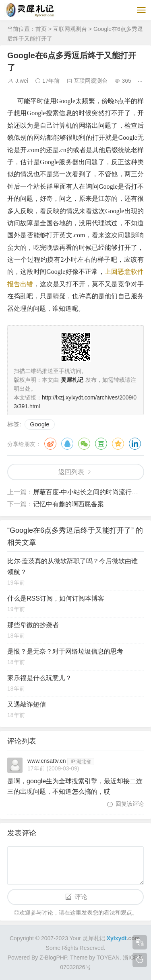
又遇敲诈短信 (27, 704)
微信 (84, 444)
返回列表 (71, 472)
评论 (81, 897)
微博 (50, 444)
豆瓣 (101, 444)
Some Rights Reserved (75, 948)
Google (39, 424)
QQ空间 (118, 444)
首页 (41, 29)
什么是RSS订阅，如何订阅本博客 (56, 598)
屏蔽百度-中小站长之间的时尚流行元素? (91, 492)
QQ (67, 444)
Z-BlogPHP (53, 958)
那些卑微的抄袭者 (33, 625)
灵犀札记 (94, 938)
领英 (135, 444)
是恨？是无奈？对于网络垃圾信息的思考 (65, 651)
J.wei (22, 81)
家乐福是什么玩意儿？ (39, 678)
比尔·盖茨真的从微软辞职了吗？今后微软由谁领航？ (72, 566)
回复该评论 (130, 804)
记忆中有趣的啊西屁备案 (68, 504)
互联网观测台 (70, 29)
